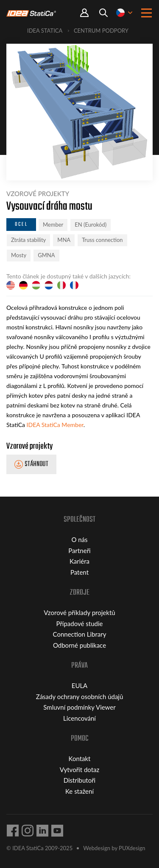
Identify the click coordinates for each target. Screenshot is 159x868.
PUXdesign (132, 848)
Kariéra (79, 561)
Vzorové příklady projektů (79, 612)
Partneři (79, 551)
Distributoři (79, 780)
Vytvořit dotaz (80, 770)
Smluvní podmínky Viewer (79, 707)
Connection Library (80, 634)
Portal (84, 13)
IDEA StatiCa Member (55, 425)
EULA (80, 685)
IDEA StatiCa (45, 31)
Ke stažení (79, 791)
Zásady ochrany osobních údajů (80, 697)
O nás (79, 539)
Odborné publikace (79, 645)
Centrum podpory (101, 31)
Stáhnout (36, 465)
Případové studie (80, 624)
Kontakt (80, 758)
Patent (79, 572)
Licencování (79, 718)
